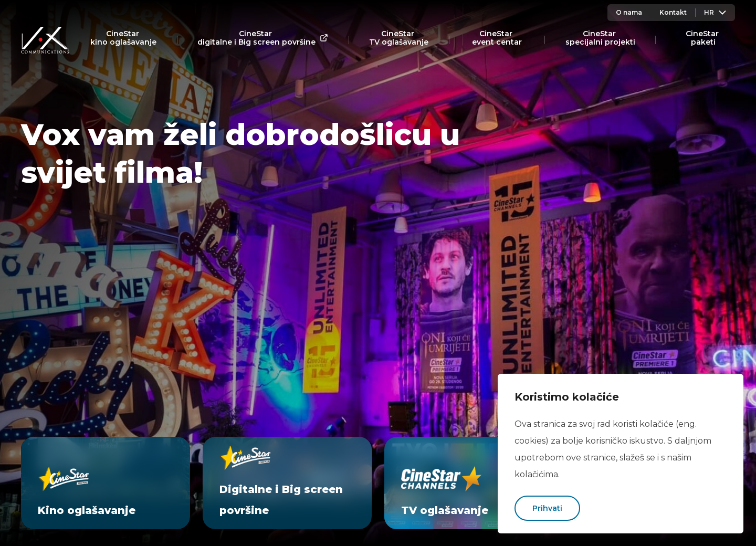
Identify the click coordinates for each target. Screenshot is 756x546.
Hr (715, 13)
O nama (629, 12)
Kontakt (673, 12)
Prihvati (547, 508)
